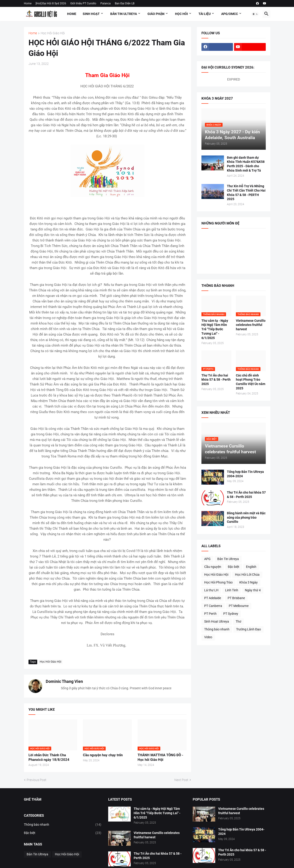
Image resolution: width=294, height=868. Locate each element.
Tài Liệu (205, 14)
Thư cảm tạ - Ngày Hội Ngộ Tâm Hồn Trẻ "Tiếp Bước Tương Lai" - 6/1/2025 (215, 329)
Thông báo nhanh (217, 629)
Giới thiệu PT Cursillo (83, 3)
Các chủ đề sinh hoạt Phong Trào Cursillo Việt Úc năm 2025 (251, 382)
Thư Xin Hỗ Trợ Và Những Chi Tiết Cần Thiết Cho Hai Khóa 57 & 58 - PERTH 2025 (246, 193)
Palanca (106, 3)
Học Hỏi (181, 14)
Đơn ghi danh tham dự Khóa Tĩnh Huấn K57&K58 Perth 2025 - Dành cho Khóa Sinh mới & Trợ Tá (246, 164)
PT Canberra (213, 606)
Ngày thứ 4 (253, 590)
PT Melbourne (239, 606)
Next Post (181, 780)
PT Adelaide (213, 598)
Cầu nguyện (213, 567)
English (251, 567)
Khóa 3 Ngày (249, 582)
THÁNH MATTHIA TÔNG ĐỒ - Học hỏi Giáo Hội (160, 757)
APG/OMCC (230, 14)
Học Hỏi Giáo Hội (53, 33)
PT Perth (210, 614)
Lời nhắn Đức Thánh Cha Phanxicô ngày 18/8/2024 (49, 757)
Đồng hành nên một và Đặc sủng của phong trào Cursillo (246, 517)
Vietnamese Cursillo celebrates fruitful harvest (251, 325)
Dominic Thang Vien (64, 681)
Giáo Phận (156, 14)
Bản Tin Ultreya (124, 14)
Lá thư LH (211, 590)
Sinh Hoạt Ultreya (217, 621)
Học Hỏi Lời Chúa (247, 575)
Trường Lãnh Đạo (249, 629)
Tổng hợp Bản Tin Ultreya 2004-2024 (245, 474)
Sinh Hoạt (91, 14)
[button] (255, 14)
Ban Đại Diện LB (125, 3)
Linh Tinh (232, 590)
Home (28, 3)
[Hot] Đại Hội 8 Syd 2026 (51, 3)
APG (207, 559)
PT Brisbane (236, 598)
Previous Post (37, 780)
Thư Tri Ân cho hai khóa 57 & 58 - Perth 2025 (216, 380)
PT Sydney (231, 614)
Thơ (238, 621)
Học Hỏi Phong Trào (218, 582)
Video (208, 637)
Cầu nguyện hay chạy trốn (103, 755)
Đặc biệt (234, 567)
